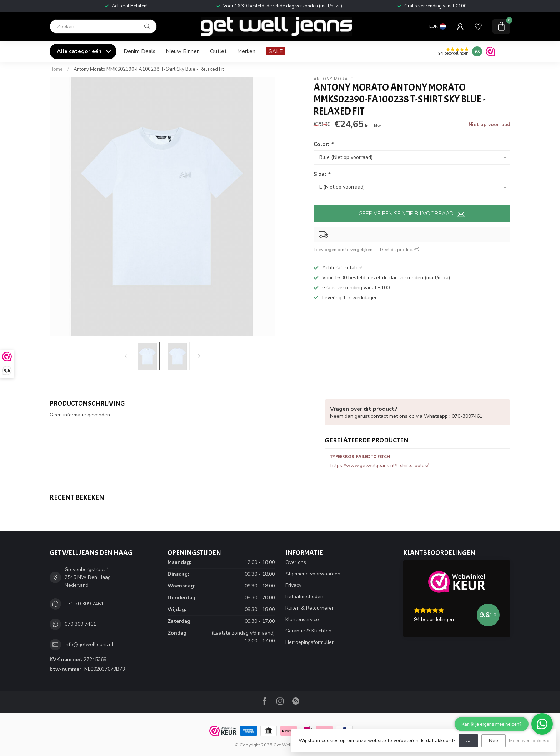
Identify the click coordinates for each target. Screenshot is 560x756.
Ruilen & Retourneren (310, 608)
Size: (322, 174)
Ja (468, 740)
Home (56, 69)
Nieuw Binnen (183, 51)
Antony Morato (334, 79)
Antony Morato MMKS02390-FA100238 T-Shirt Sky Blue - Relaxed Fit (149, 69)
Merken (246, 51)
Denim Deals (139, 51)
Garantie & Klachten (308, 631)
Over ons (296, 562)
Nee (494, 740)
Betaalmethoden (304, 597)
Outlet (218, 51)
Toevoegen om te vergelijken (343, 249)
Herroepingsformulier (309, 642)
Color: (323, 144)
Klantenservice (302, 619)
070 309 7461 (80, 624)
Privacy (293, 585)
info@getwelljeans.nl (89, 644)
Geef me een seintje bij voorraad (412, 213)
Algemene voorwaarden (313, 574)
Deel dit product (399, 249)
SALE (276, 51)
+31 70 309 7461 (84, 604)
